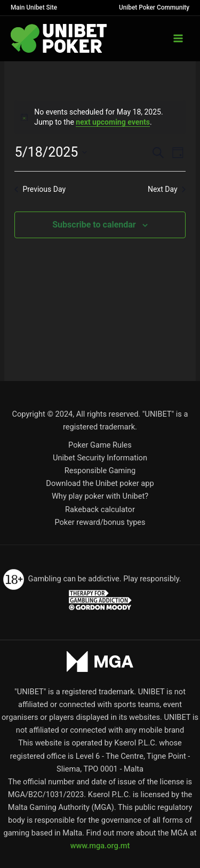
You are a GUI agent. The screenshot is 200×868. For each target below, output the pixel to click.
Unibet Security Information (100, 458)
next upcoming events (113, 122)
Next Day (167, 189)
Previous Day (40, 189)
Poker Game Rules (100, 445)
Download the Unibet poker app (100, 483)
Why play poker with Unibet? (100, 496)
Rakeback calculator (100, 509)
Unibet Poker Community (154, 7)
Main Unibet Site (34, 7)
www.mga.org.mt (100, 846)
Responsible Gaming (100, 470)
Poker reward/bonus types (100, 522)
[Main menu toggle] (178, 38)
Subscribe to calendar (94, 225)
